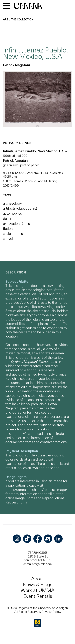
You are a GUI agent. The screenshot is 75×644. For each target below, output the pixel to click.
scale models (13, 234)
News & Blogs (37, 584)
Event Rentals (38, 596)
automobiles (12, 213)
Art (6, 20)
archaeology (12, 203)
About (38, 579)
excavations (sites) (17, 224)
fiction (8, 229)
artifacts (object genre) (20, 208)
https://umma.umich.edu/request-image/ (36, 490)
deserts (9, 219)
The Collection (22, 20)
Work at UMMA (37, 590)
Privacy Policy (51, 612)
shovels (9, 239)
